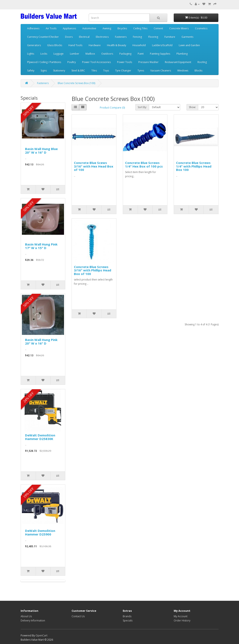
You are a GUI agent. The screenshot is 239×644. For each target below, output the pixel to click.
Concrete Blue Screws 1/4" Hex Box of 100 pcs (144, 164)
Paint (141, 54)
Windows (183, 70)
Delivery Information (33, 621)
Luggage (59, 54)
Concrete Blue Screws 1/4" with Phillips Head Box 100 (194, 166)
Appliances (69, 28)
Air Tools (51, 28)
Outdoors (107, 54)
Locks (44, 54)
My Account (181, 616)
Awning (107, 28)
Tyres (141, 70)
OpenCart (41, 635)
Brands (127, 616)
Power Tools (125, 62)
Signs (44, 70)
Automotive (89, 28)
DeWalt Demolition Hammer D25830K (40, 437)
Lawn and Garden (189, 45)
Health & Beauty (117, 45)
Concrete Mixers (179, 28)
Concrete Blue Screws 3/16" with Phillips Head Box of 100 (93, 270)
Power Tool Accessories (96, 62)
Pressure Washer (148, 62)
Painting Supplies (160, 54)
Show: (192, 107)
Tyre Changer (123, 70)
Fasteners (121, 37)
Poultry (72, 62)
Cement (158, 28)
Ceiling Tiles (140, 28)
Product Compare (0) (112, 108)
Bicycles (122, 28)
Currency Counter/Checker (43, 37)
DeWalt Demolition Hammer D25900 (40, 532)
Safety (31, 70)
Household (139, 45)
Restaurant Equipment (178, 62)
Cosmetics (201, 28)
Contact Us (78, 616)
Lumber (75, 54)
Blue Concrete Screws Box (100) (76, 83)
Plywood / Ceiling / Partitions (44, 62)
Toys (106, 70)
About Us (26, 616)
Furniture (170, 37)
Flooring (153, 37)
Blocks (198, 70)
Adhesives (33, 28)
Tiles (94, 70)
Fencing (137, 37)
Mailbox (90, 54)
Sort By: (142, 107)
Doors (69, 37)
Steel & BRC (78, 70)
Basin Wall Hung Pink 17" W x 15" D (41, 246)
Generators (34, 45)
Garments (187, 37)
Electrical (84, 37)
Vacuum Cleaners (161, 70)
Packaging (125, 54)
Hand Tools (75, 45)
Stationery (59, 70)
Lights (31, 54)
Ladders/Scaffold (162, 45)
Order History (182, 621)
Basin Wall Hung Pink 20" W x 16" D (41, 341)
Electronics (102, 37)
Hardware (95, 45)
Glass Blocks (55, 45)
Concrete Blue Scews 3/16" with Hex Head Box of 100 (94, 166)
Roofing (202, 62)
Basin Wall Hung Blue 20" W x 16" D (41, 151)
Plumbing (182, 54)
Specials (128, 621)
